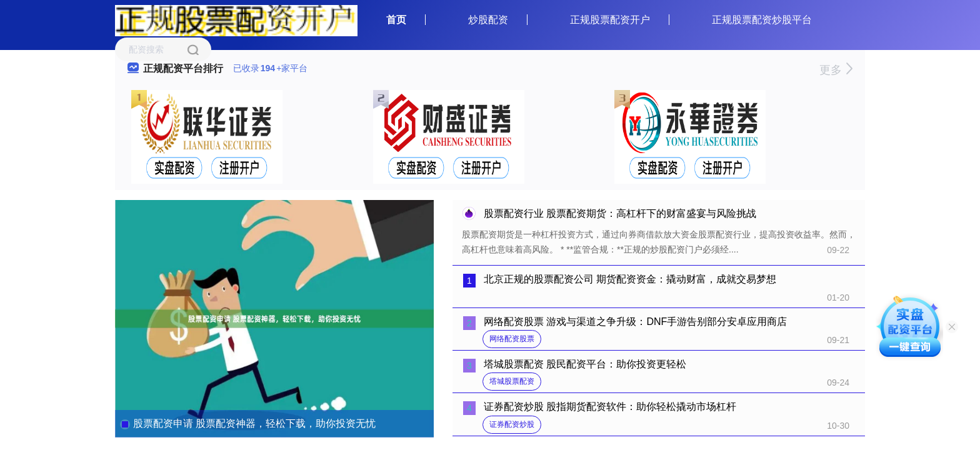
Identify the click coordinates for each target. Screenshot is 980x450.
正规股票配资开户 (610, 20)
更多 (836, 70)
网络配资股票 (512, 339)
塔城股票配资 (512, 381)
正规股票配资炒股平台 (762, 20)
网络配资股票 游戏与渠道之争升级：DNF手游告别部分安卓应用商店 (635, 322)
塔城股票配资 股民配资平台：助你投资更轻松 (585, 364)
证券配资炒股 (512, 424)
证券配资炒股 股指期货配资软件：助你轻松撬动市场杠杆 (610, 407)
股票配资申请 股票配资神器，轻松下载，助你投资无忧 (254, 423)
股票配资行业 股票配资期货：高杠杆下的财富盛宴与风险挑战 (620, 213)
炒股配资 (488, 20)
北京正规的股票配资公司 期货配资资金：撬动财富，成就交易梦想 (630, 279)
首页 (396, 20)
